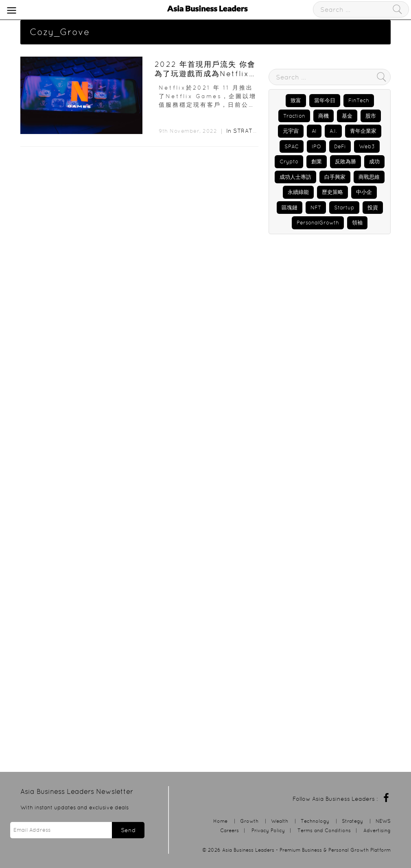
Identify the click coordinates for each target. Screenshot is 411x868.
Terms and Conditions (324, 830)
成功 (374, 162)
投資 (373, 208)
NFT (316, 208)
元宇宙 (291, 131)
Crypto (289, 162)
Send (128, 830)
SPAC (292, 146)
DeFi (340, 146)
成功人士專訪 (295, 177)
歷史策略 (332, 192)
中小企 (364, 192)
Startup (344, 208)
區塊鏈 (290, 208)
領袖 (357, 223)
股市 (371, 116)
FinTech (359, 100)
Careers (230, 830)
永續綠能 (298, 192)
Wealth (280, 821)
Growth (249, 821)
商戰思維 (369, 177)
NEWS (383, 821)
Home (220, 821)
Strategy (249, 131)
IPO (316, 146)
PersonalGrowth (318, 223)
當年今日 (325, 100)
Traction (294, 116)
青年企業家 (363, 131)
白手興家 (335, 177)
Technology (315, 821)
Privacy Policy (268, 830)
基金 (347, 116)
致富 (296, 100)
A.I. (333, 131)
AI (314, 131)
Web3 (367, 146)
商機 (324, 116)
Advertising (377, 830)
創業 (317, 162)
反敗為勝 (345, 162)
